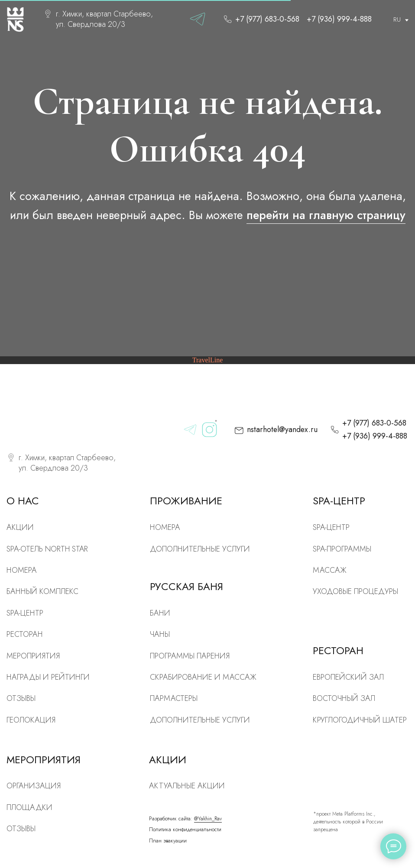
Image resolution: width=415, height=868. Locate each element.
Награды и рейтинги (48, 677)
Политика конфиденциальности (185, 829)
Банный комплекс (42, 591)
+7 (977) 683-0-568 (267, 19)
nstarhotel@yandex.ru (282, 429)
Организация (34, 786)
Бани (160, 613)
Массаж (330, 570)
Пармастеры (174, 698)
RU (397, 19)
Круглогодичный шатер (360, 720)
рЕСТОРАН (25, 634)
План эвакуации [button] (168, 841)
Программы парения (190, 656)
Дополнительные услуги (200, 549)
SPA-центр (25, 613)
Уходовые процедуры (355, 591)
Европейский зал (348, 677)
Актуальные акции (187, 786)
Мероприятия (33, 656)
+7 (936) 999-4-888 (339, 19)
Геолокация (31, 720)
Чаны (160, 634)
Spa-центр (331, 527)
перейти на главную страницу (326, 215)
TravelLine (208, 360)
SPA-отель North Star (47, 549)
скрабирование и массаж (203, 677)
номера (22, 570)
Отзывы (21, 698)
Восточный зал (344, 698)
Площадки (29, 807)
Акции (20, 527)
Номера (165, 527)
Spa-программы (342, 549)
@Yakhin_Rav (208, 818)
